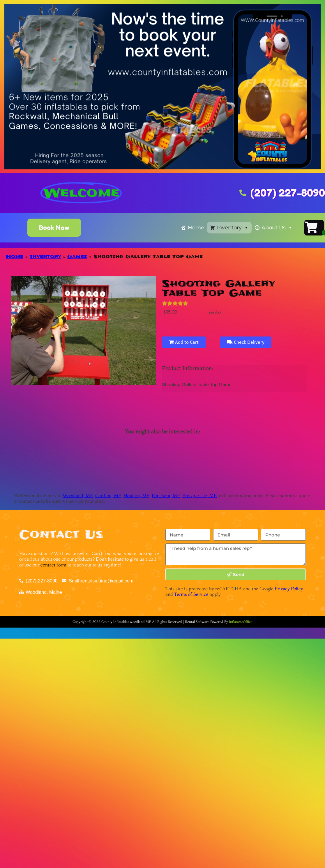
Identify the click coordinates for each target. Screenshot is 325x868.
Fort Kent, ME (166, 495)
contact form (53, 565)
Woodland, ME (78, 495)
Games (77, 256)
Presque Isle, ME (199, 495)
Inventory (233, 228)
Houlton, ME (136, 495)
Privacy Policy (289, 589)
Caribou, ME (108, 495)
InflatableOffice (241, 622)
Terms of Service (191, 594)
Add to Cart (183, 342)
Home (196, 228)
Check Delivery (246, 342)
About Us (277, 228)
